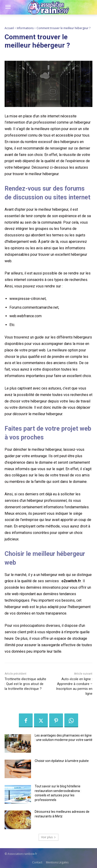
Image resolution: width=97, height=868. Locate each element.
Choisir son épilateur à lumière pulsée (62, 761)
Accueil (9, 28)
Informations (25, 28)
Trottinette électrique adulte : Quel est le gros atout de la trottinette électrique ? (25, 684)
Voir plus (48, 837)
